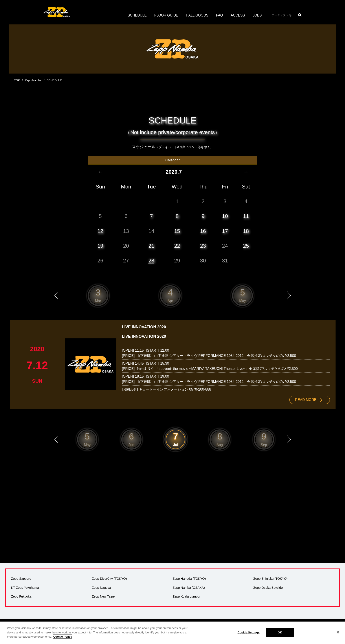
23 (203, 246)
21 (151, 246)
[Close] (338, 636)
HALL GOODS (197, 15)
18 (246, 231)
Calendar (173, 160)
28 (151, 260)
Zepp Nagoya (101, 587)
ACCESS (238, 15)
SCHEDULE (137, 15)
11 (246, 216)
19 (100, 246)
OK (280, 636)
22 (177, 246)
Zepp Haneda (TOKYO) (189, 579)
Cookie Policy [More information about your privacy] (63, 640)
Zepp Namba (33, 80)
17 (225, 231)
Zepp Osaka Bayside (268, 587)
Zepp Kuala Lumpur (186, 596)
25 (246, 246)
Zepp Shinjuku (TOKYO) (270, 579)
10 (225, 216)
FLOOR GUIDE (166, 15)
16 (203, 231)
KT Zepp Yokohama (25, 587)
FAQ (220, 15)
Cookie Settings (249, 636)
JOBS (258, 15)
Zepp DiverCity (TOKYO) (109, 579)
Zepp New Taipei (104, 596)
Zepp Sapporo (21, 579)
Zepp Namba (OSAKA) (189, 587)
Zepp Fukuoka (21, 596)
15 (177, 231)
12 (100, 231)
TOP (17, 80)
